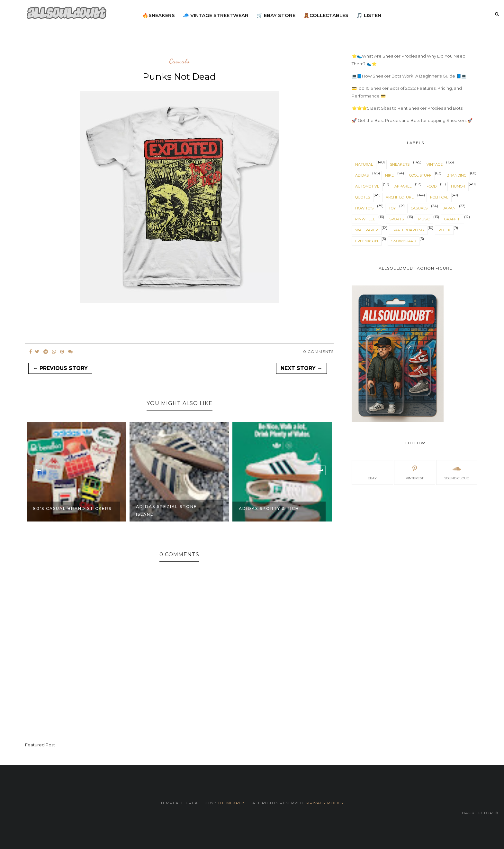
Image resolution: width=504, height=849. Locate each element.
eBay (372, 472)
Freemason (367, 241)
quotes (363, 197)
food (432, 186)
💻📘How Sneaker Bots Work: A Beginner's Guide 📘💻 (409, 76)
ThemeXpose (233, 803)
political (439, 197)
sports (396, 219)
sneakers (400, 164)
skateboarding (408, 230)
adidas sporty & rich (269, 508)
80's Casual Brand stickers (72, 508)
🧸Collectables (326, 15)
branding (456, 175)
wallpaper (367, 230)
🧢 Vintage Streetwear (216, 15)
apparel (403, 186)
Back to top (480, 813)
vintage (435, 164)
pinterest (414, 472)
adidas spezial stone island (166, 510)
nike (389, 175)
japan (449, 208)
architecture (400, 197)
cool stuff (420, 175)
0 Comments (318, 351)
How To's (364, 208)
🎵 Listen (369, 15)
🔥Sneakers (159, 15)
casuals (179, 61)
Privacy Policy (324, 803)
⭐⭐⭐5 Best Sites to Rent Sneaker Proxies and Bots (407, 108)
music (424, 219)
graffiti (452, 219)
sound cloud (457, 472)
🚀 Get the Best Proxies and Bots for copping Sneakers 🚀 (412, 120)
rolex (444, 230)
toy (392, 208)
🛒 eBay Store (276, 15)
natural (364, 164)
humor (458, 186)
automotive (367, 186)
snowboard (404, 241)
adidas (362, 175)
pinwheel (365, 219)
